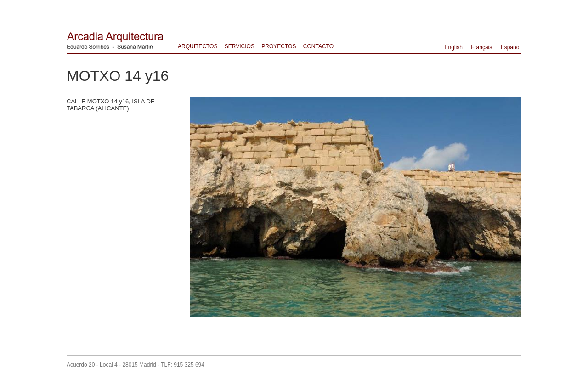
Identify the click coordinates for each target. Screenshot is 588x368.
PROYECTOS (279, 46)
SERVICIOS (240, 46)
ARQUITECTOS (198, 46)
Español (511, 47)
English (454, 47)
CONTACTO (318, 46)
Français (481, 47)
